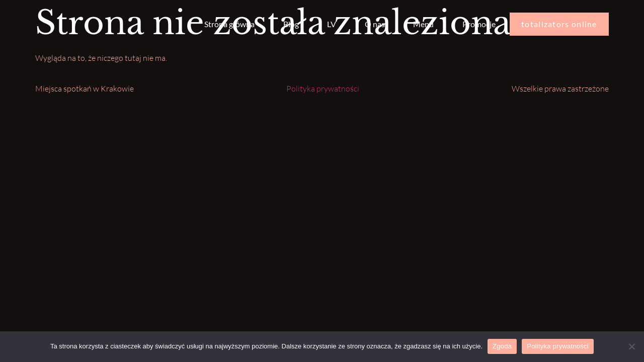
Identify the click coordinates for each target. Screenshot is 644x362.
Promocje (479, 24)
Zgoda (502, 346)
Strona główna (229, 24)
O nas (375, 24)
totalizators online (559, 24)
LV (332, 24)
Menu (423, 24)
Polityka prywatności (323, 88)
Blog (291, 24)
